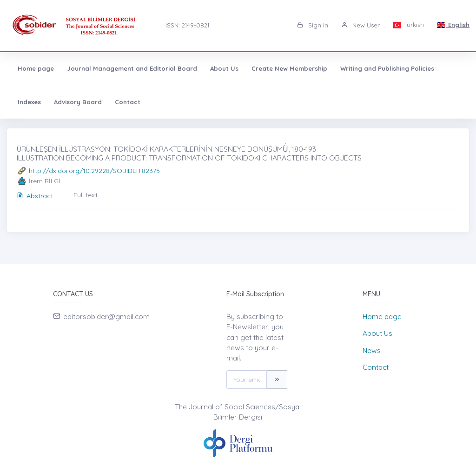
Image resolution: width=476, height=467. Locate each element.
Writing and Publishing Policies (387, 68)
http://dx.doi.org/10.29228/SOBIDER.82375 (94, 171)
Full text (86, 195)
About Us (224, 68)
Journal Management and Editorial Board (132, 68)
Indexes (29, 102)
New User (360, 25)
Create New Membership (289, 68)
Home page (36, 68)
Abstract (35, 196)
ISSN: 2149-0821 (187, 25)
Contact (128, 102)
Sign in (313, 25)
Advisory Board (78, 102)
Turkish (408, 25)
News (372, 350)
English (453, 25)
